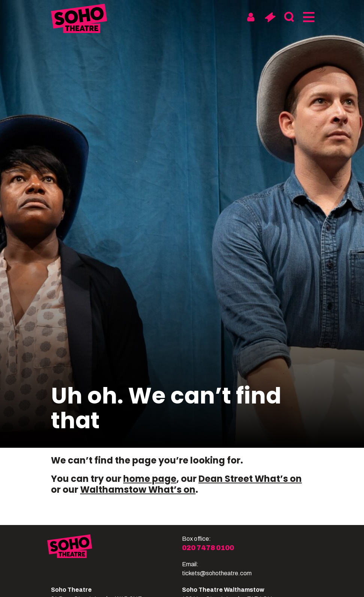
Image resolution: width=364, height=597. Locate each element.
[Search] (289, 17)
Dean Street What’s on (250, 479)
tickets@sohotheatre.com (217, 573)
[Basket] (270, 17)
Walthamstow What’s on (138, 490)
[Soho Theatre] (115, 556)
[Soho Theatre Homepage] (79, 19)
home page (150, 479)
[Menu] (308, 17)
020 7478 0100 (208, 548)
